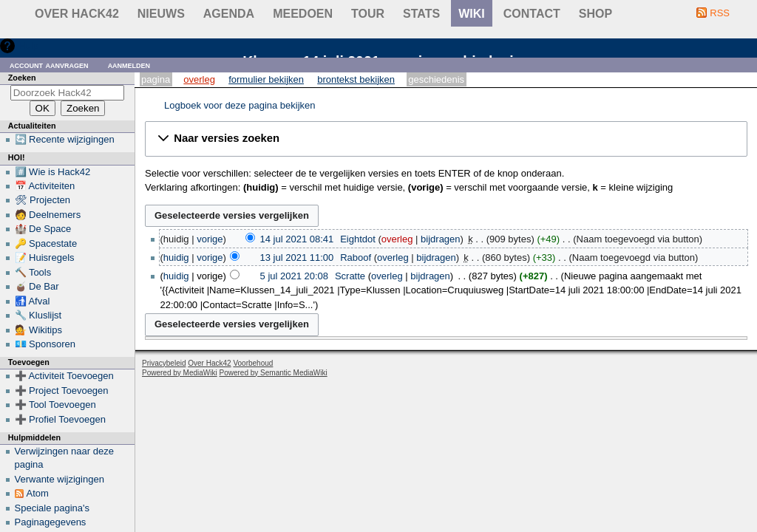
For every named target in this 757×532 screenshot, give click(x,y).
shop (595, 14)
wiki (472, 14)
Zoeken (22, 78)
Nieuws (161, 14)
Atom (38, 493)
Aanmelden (129, 65)
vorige (210, 239)
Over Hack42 (77, 14)
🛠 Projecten (43, 200)
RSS (720, 13)
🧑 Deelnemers (48, 215)
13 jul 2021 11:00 (297, 258)
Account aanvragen (49, 65)
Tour (368, 14)
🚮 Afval (33, 301)
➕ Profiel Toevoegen (60, 419)
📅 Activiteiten (45, 186)
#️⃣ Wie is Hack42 (53, 172)
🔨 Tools (33, 272)
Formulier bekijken (266, 79)
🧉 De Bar (37, 286)
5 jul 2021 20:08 (295, 276)
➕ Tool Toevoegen (55, 405)
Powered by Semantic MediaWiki (274, 373)
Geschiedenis (436, 79)
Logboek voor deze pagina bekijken (240, 105)
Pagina (156, 79)
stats (421, 14)
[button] (446, 139)
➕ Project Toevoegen (62, 391)
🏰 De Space (43, 229)
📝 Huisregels (45, 258)
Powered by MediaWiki (180, 373)
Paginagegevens (51, 522)
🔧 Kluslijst (38, 315)
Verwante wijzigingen (60, 479)
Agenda (229, 14)
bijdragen (441, 239)
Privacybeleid (164, 363)
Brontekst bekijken (356, 79)
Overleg (199, 79)
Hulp (28, 45)
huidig (176, 258)
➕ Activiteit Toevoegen (64, 376)
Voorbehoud (253, 363)
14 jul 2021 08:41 (297, 239)
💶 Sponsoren (45, 344)
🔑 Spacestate (46, 243)
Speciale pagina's (52, 508)
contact (532, 14)
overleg (397, 239)
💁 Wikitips (38, 330)
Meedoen (303, 14)
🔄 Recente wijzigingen (65, 139)
